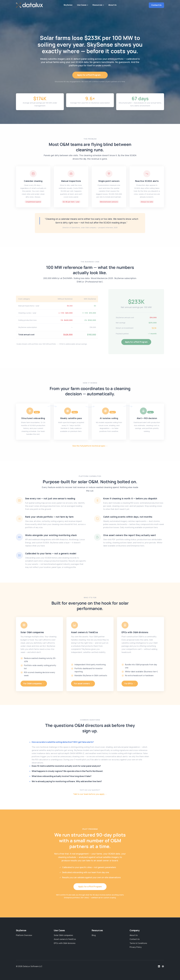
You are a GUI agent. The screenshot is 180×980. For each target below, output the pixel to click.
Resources (97, 5)
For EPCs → (130, 684)
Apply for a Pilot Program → (90, 75)
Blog (94, 935)
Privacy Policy (136, 947)
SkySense (68, 5)
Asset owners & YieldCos (65, 939)
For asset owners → (83, 684)
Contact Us (156, 5)
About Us (112, 5)
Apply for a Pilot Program (136, 342)
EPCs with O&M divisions (65, 943)
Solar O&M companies (63, 935)
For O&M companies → (34, 684)
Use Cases (82, 5)
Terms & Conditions (138, 943)
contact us (96, 898)
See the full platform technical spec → (90, 446)
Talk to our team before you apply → (90, 794)
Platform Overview (24, 935)
